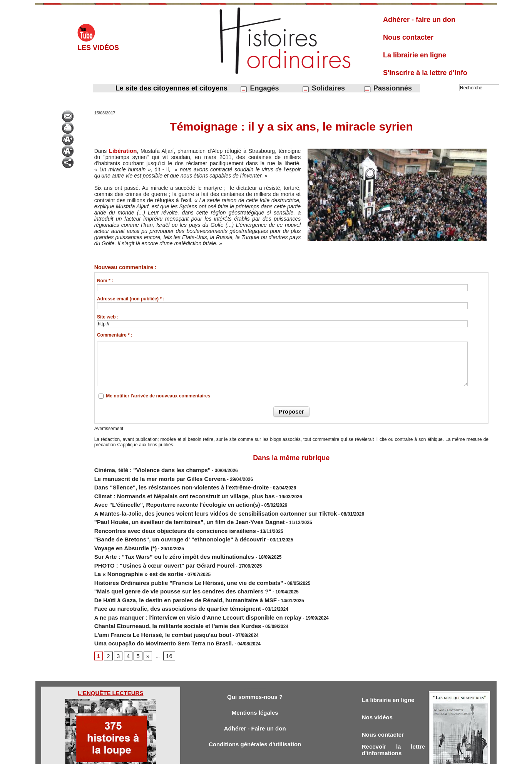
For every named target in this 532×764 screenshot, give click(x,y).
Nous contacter (408, 37)
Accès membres (226, 756)
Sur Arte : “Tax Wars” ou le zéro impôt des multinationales (159, 538)
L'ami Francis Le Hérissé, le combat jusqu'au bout (149, 600)
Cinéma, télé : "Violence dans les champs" (141, 468)
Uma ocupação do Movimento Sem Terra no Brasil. (150, 607)
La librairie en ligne (415, 55)
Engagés (259, 88)
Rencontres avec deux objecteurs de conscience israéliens (159, 517)
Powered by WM (305, 756)
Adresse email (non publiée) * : (131, 298)
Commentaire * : (115, 335)
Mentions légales (255, 677)
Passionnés (388, 88)
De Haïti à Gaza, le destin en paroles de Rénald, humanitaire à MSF (167, 572)
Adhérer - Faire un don (255, 694)
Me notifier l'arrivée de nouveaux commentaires (158, 395)
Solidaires (323, 88)
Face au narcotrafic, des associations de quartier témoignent (161, 579)
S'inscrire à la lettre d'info (425, 73)
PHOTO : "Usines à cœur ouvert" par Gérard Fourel (151, 545)
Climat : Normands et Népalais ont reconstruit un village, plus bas (166, 489)
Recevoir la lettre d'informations (393, 717)
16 (165, 619)
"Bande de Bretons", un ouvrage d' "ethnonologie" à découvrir (163, 524)
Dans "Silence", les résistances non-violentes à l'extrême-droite (164, 482)
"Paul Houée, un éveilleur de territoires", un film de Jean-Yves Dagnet (171, 510)
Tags (279, 756)
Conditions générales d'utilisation (255, 711)
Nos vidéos (379, 682)
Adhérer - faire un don (419, 20)
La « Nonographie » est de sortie (130, 551)
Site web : (108, 317)
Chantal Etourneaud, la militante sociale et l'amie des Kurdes (161, 593)
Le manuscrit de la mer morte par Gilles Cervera (147, 475)
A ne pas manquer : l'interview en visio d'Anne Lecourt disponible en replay (177, 586)
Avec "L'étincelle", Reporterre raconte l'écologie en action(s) (161, 496)
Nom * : (105, 280)
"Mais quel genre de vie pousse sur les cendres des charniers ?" (165, 565)
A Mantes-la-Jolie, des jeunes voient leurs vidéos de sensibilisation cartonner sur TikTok (192, 503)
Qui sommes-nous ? (255, 660)
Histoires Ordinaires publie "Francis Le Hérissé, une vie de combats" (170, 558)
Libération (121, 151)
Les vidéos (98, 48)
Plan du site (259, 756)
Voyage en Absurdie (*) (119, 531)
